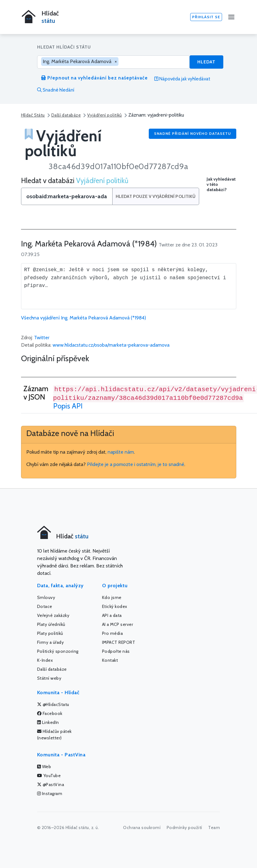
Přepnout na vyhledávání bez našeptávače (94, 78)
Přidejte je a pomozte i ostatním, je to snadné (136, 464)
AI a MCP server (118, 624)
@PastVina (51, 785)
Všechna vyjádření (84, 318)
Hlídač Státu (33, 115)
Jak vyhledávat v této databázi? (221, 184)
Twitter (42, 338)
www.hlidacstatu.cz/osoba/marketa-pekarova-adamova (111, 345)
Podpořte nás (116, 651)
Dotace (45, 606)
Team (214, 827)
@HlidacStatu (53, 704)
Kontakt (110, 660)
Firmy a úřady (51, 642)
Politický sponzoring (58, 651)
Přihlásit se (206, 17)
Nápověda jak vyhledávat (182, 79)
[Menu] (231, 17)
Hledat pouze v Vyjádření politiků (156, 196)
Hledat (206, 62)
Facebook (50, 713)
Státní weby (49, 678)
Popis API (68, 406)
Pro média (113, 633)
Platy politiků (50, 633)
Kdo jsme (112, 597)
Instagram (50, 793)
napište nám (121, 452)
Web (44, 767)
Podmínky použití (184, 827)
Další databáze (66, 115)
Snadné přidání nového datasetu (193, 133)
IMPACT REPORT (119, 642)
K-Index (45, 660)
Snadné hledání (56, 90)
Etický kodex (115, 606)
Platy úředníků (51, 624)
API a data (112, 615)
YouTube (49, 776)
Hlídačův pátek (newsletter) (54, 735)
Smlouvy (46, 597)
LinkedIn (48, 722)
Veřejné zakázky (53, 615)
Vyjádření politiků (105, 115)
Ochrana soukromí (142, 827)
